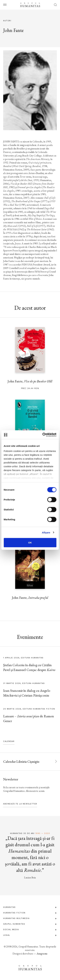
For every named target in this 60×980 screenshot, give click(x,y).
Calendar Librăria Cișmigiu (21, 761)
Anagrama (42, 954)
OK (30, 543)
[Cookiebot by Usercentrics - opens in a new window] (43, 435)
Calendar (9, 741)
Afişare (46, 532)
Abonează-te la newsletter (20, 804)
